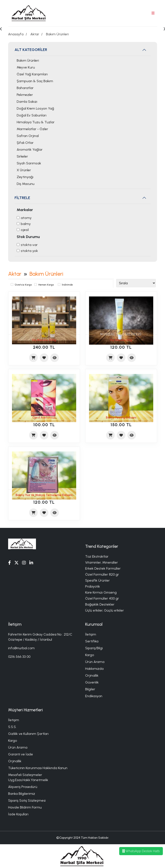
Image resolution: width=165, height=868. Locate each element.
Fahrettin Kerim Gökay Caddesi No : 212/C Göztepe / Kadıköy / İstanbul (40, 637)
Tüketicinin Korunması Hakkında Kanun (38, 768)
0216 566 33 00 (19, 657)
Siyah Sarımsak (29, 163)
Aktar (35, 34)
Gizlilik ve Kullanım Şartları (28, 734)
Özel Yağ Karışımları (32, 74)
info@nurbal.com (21, 648)
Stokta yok (29, 251)
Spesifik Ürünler (97, 580)
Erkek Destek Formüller (103, 568)
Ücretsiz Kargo (23, 285)
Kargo (90, 655)
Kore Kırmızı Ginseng (101, 592)
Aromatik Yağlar (30, 150)
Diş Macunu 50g (121, 340)
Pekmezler (25, 95)
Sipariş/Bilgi (94, 648)
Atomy (26, 218)
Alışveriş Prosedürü (23, 787)
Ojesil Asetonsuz (44, 418)
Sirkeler (22, 156)
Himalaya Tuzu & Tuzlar (36, 122)
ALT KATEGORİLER (31, 50)
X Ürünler (24, 170)
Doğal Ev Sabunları (32, 115)
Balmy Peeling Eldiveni (121, 418)
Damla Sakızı (27, 102)
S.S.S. (12, 727)
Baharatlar (25, 88)
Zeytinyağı (25, 177)
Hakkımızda (94, 669)
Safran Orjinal (28, 136)
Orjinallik (92, 675)
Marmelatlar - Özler (32, 129)
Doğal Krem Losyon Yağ (35, 108)
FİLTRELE (22, 198)
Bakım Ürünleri (57, 34)
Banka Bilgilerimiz (22, 794)
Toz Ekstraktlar (97, 556)
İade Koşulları (18, 814)
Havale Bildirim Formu (25, 807)
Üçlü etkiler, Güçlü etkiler (105, 610)
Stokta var (29, 245)
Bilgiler (90, 689)
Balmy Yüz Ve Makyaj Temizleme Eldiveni (44, 495)
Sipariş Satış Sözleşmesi (27, 800)
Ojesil (25, 230)
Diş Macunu (26, 184)
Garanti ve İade (21, 754)
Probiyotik (93, 586)
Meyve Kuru (26, 67)
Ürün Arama (95, 662)
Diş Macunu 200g (44, 340)
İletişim (91, 634)
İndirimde (67, 285)
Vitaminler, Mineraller (102, 562)
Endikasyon (94, 696)
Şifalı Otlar (25, 143)
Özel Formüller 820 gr (102, 574)
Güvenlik (92, 682)
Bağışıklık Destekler (100, 604)
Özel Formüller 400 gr (102, 598)
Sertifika (92, 641)
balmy (26, 224)
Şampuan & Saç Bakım (35, 81)
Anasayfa (16, 34)
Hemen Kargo (46, 285)
